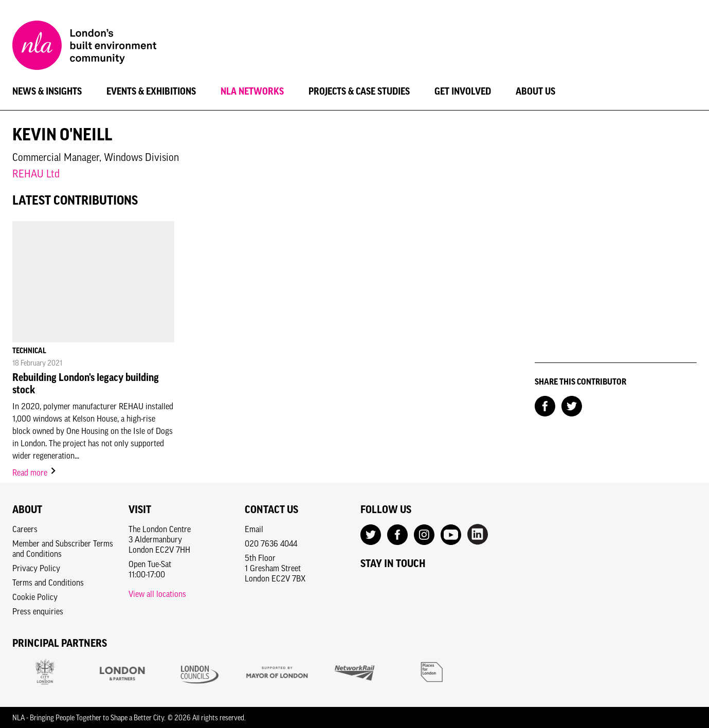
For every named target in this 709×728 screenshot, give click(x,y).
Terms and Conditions (48, 583)
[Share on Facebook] (545, 405)
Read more (35, 472)
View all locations (157, 594)
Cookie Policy (35, 597)
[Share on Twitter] (572, 405)
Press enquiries (38, 611)
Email (254, 529)
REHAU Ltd (36, 174)
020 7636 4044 (271, 543)
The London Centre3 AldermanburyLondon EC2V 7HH (160, 539)
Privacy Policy (36, 568)
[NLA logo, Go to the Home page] (84, 47)
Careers (25, 529)
